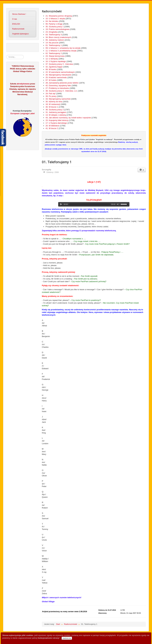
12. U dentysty (52, 59)
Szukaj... (6, 55)
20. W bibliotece (52, 126)
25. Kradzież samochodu (56, 77)
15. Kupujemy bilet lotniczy (57, 120)
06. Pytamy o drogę (54, 24)
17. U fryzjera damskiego (56, 123)
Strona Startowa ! (19, 14)
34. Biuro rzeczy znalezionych (58, 37)
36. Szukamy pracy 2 (55, 110)
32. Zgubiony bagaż (54, 67)
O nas (15, 19)
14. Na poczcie (52, 43)
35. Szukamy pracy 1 (55, 27)
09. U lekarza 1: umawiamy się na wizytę (63, 48)
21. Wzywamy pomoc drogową (59, 16)
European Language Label (23, 113)
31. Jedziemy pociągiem (56, 112)
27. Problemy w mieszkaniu (57, 88)
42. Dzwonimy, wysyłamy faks (58, 85)
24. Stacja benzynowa (55, 56)
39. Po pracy (51, 96)
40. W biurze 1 (52, 107)
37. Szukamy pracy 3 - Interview (59, 64)
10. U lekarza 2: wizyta (55, 19)
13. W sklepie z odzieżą (56, 115)
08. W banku (51, 69)
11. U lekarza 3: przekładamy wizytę (61, 51)
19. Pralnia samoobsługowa (57, 29)
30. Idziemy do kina (54, 102)
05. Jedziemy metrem (55, 40)
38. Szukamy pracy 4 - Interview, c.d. (61, 91)
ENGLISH (16, 24)
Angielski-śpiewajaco (20, 34)
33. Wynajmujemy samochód (58, 99)
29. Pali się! (51, 94)
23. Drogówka (52, 32)
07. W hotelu (51, 80)
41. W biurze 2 (52, 128)
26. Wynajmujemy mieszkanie (58, 75)
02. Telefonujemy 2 (54, 53)
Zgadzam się (67, 638)
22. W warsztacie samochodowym (60, 72)
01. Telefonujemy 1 (54, 45)
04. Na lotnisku (52, 21)
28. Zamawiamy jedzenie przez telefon (62, 83)
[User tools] (142, 170)
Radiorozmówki (18, 29)
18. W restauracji (53, 104)
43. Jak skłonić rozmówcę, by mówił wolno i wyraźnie (68, 118)
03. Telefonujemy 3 (54, 35)
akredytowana (23, 84)
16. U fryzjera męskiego (56, 61)
